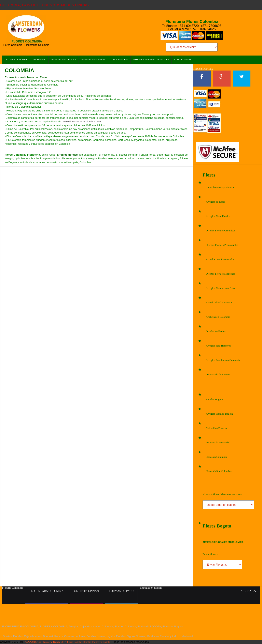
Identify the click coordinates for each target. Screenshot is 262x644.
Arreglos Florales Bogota (219, 414)
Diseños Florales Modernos (220, 274)
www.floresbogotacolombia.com (81, 121)
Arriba (248, 591)
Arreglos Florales (64, 60)
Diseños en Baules (216, 331)
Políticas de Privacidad (218, 442)
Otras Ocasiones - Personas (151, 60)
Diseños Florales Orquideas (220, 231)
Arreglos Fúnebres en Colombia (223, 360)
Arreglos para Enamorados (220, 259)
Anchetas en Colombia (218, 317)
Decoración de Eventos (218, 374)
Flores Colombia (17, 60)
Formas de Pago (121, 591)
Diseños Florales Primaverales (222, 245)
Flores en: (39, 60)
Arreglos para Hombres (218, 346)
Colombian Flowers (216, 428)
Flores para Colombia (47, 591)
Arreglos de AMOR (93, 60)
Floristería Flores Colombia (192, 21)
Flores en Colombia (216, 457)
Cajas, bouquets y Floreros (220, 187)
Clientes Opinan (87, 591)
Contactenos (183, 60)
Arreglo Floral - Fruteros (219, 302)
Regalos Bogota (214, 399)
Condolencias (119, 60)
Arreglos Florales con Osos (220, 288)
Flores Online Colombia (219, 471)
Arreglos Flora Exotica (218, 216)
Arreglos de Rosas (215, 202)
